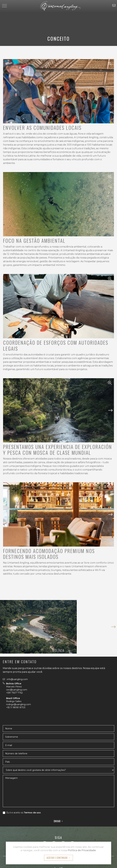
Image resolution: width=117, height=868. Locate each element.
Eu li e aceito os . (24, 813)
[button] (110, 415)
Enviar (57, 821)
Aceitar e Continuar (57, 858)
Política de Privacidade (82, 850)
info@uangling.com (15, 679)
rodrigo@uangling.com (19, 704)
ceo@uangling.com (17, 690)
